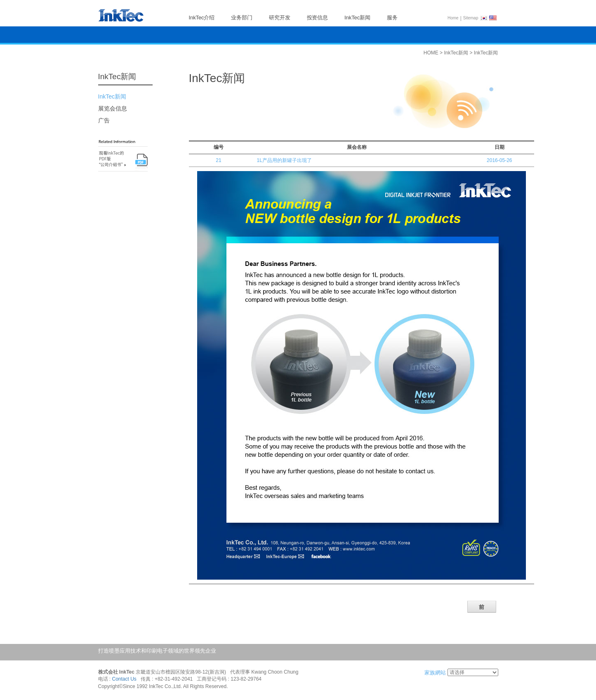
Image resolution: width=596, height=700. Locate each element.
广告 (104, 120)
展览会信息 (113, 108)
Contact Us (124, 679)
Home (453, 18)
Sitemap (471, 18)
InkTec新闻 (112, 96)
